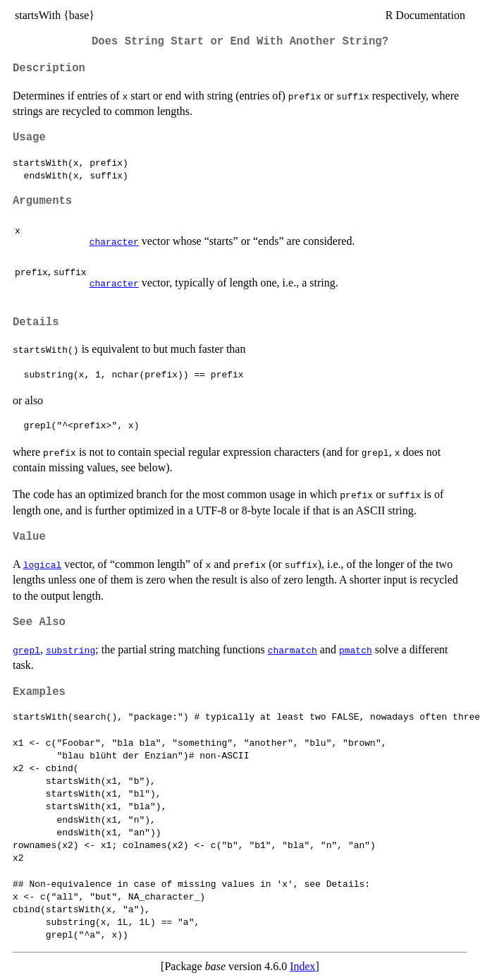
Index (302, 966)
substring (70, 650)
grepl (26, 650)
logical (43, 564)
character (114, 241)
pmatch (356, 650)
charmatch (293, 650)
